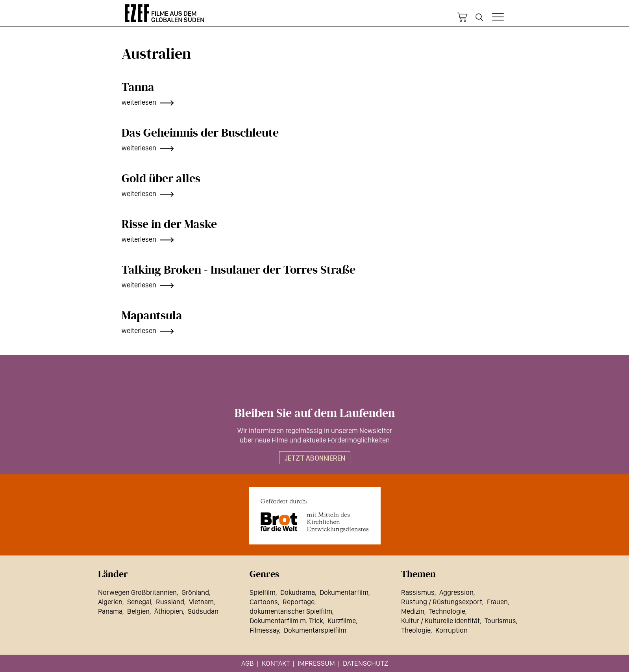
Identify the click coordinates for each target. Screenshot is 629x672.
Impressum (316, 663)
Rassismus (418, 592)
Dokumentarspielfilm (315, 630)
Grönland (195, 592)
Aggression (456, 592)
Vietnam (201, 602)
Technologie (447, 611)
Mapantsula (152, 316)
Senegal (139, 602)
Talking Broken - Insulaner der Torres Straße (239, 270)
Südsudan (203, 611)
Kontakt (276, 663)
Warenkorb (462, 17)
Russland (170, 602)
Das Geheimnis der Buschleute (200, 133)
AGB (248, 663)
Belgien (138, 611)
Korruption (451, 630)
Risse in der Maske (169, 224)
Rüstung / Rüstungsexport (442, 602)
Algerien (110, 602)
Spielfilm (263, 592)
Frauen (497, 602)
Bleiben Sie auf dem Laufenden (315, 413)
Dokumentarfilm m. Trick (286, 621)
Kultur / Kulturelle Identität (440, 621)
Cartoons (264, 602)
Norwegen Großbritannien (137, 592)
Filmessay (264, 630)
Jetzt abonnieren (315, 458)
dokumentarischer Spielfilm (291, 611)
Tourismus (500, 621)
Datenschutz (365, 663)
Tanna (138, 87)
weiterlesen (139, 102)
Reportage (299, 602)
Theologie (416, 630)
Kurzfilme (342, 621)
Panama (110, 611)
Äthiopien (169, 611)
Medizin (413, 611)
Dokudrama (298, 592)
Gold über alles (161, 179)
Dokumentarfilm (344, 592)
